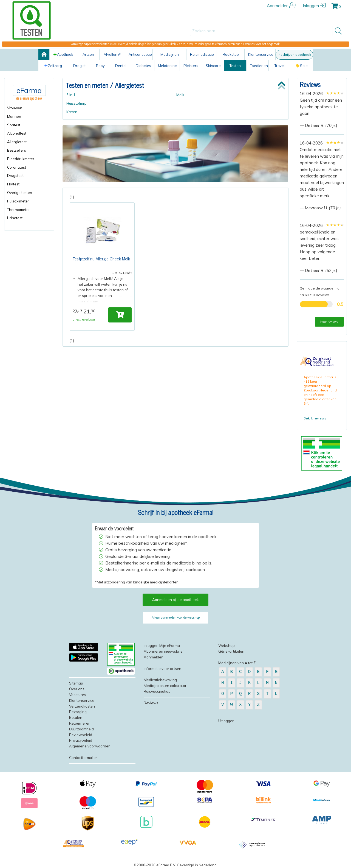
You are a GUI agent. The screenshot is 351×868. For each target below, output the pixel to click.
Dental (121, 66)
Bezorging (78, 712)
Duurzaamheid (81, 729)
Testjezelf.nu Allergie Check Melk (101, 259)
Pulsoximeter (18, 201)
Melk (180, 95)
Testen (235, 66)
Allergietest (17, 142)
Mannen (14, 116)
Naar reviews (329, 322)
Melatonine (167, 66)
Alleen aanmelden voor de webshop (176, 617)
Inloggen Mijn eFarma (162, 646)
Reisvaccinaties (157, 691)
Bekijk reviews (315, 418)
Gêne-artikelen (231, 651)
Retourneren (80, 723)
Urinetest (15, 218)
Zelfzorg (53, 66)
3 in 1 (71, 95)
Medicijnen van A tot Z (237, 663)
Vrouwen (15, 108)
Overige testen (20, 193)
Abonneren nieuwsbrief (164, 651)
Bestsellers (17, 150)
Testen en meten (87, 85)
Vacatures (78, 695)
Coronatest (17, 167)
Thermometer (19, 210)
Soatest (14, 125)
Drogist (79, 66)
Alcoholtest (17, 133)
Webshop (227, 646)
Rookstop (231, 54)
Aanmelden (282, 6)
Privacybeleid (81, 740)
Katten (72, 112)
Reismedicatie (202, 54)
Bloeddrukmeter (21, 159)
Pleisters (191, 66)
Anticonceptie (140, 54)
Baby (100, 66)
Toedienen (259, 66)
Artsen (88, 54)
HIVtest (13, 184)
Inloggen (314, 6)
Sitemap (76, 683)
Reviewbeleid (81, 735)
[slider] (335, 93)
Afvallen (112, 54)
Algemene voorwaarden (90, 746)
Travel (280, 66)
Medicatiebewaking (160, 680)
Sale (302, 66)
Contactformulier (83, 758)
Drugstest (15, 176)
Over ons (77, 689)
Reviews (310, 84)
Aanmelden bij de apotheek (175, 600)
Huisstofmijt (76, 103)
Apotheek (63, 54)
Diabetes (143, 66)
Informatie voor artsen (162, 669)
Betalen (76, 717)
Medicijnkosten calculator (165, 686)
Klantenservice (261, 54)
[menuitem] (29, 108)
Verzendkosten (82, 706)
